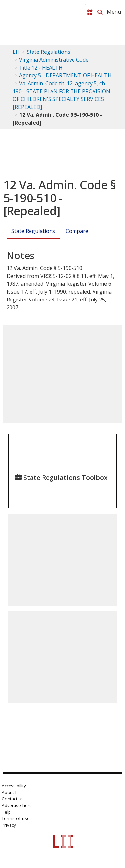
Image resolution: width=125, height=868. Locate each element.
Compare (77, 231)
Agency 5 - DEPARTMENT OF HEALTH (65, 75)
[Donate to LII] (90, 12)
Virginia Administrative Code (54, 60)
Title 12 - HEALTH (41, 68)
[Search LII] (100, 12)
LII (16, 52)
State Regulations (48, 52)
